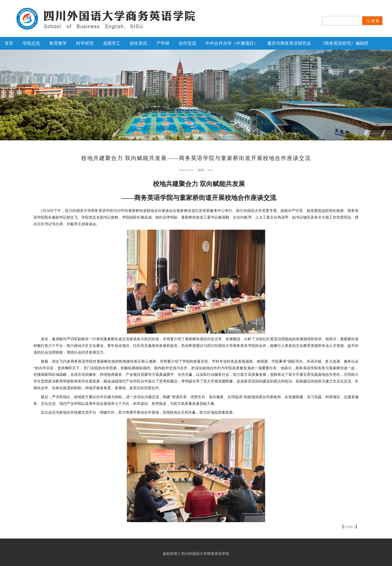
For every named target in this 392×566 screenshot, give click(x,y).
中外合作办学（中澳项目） (232, 43)
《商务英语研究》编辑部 (344, 43)
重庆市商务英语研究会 (289, 43)
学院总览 (31, 43)
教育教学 (58, 43)
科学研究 (85, 43)
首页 (9, 43)
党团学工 (112, 43)
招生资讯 (138, 43)
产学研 (163, 43)
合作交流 (187, 43)
